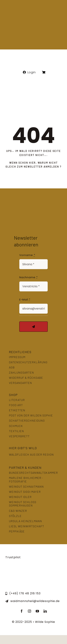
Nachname (28, 277)
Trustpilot (13, 557)
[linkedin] (45, 611)
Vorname (27, 255)
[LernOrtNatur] (14, 570)
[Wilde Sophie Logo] (33, 7)
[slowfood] (33, 570)
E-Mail (25, 299)
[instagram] (30, 611)
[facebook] (22, 611)
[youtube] (38, 611)
